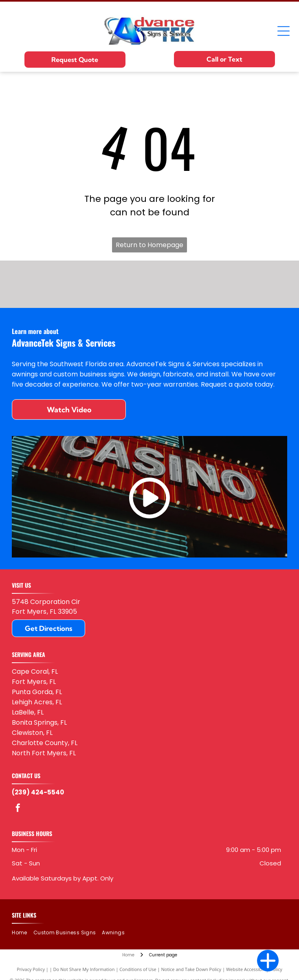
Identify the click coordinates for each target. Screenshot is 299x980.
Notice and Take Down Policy (191, 969)
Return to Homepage (149, 245)
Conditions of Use (138, 969)
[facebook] (18, 809)
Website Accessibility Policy (254, 969)
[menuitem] (22, 932)
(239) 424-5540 (38, 792)
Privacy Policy (31, 969)
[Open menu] (284, 31)
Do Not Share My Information (84, 969)
